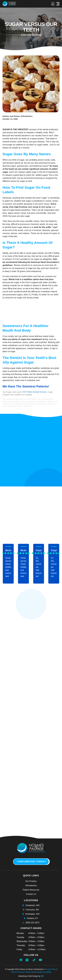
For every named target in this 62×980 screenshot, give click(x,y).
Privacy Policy (51, 969)
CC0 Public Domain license (34, 392)
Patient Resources (31, 890)
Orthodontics (31, 885)
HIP (42, 976)
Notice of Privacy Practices (21, 972)
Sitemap (37, 972)
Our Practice (31, 881)
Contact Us (31, 894)
